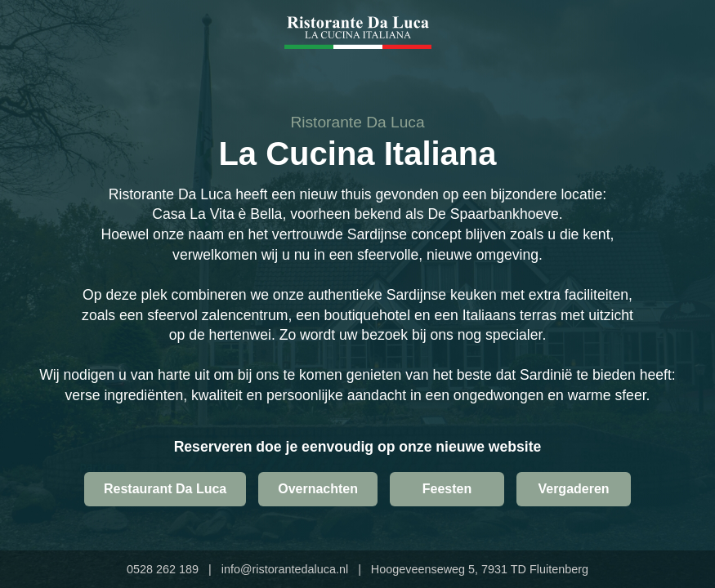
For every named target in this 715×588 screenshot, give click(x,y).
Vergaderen (573, 489)
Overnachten (318, 489)
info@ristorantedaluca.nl (285, 569)
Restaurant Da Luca (165, 489)
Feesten (447, 489)
